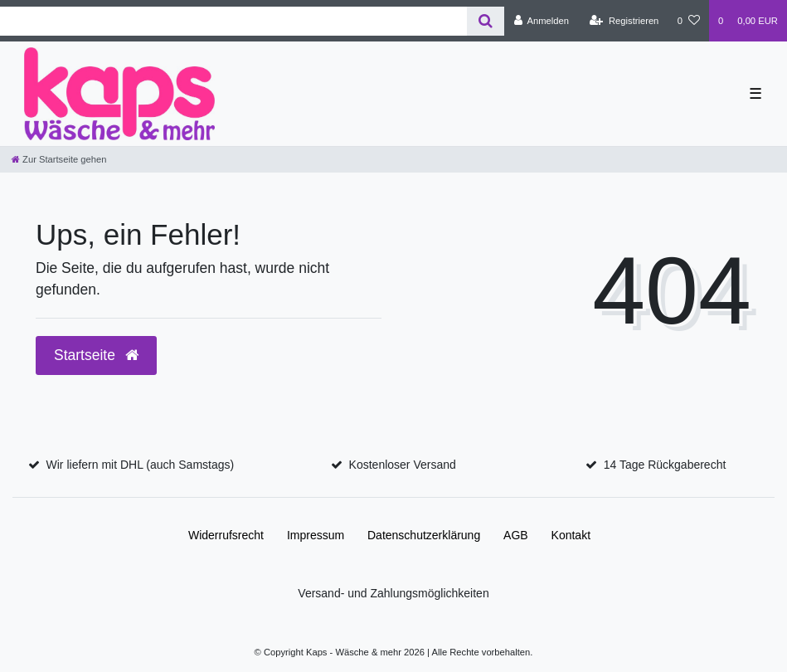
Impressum (316, 535)
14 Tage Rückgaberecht (665, 465)
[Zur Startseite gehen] (59, 159)
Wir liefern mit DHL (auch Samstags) (141, 465)
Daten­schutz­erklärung (424, 535)
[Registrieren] (624, 21)
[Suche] (486, 21)
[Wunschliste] (689, 21)
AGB (516, 535)
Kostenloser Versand (403, 465)
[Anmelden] (541, 21)
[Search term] (233, 21)
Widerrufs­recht (226, 535)
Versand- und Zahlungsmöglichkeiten (393, 593)
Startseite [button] (96, 355)
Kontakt (571, 535)
